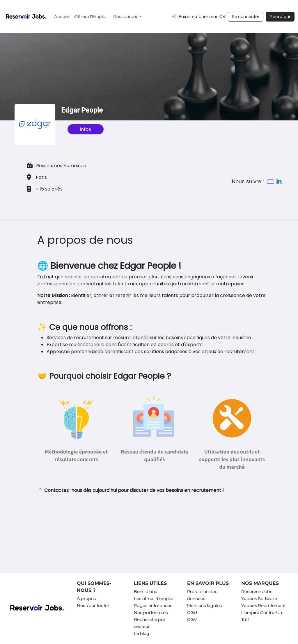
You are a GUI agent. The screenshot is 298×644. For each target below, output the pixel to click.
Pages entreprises (153, 606)
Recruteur (280, 17)
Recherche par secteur (150, 623)
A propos (86, 599)
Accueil (62, 17)
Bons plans (146, 592)
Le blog (142, 634)
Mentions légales (205, 606)
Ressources (126, 17)
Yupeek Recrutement (263, 606)
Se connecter (246, 17)
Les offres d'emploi (154, 599)
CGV (192, 620)
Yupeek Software (259, 599)
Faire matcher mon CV (202, 17)
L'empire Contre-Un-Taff (262, 616)
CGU (192, 613)
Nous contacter (93, 606)
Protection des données (202, 595)
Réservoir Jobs (257, 592)
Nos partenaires (151, 613)
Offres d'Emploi (90, 17)
